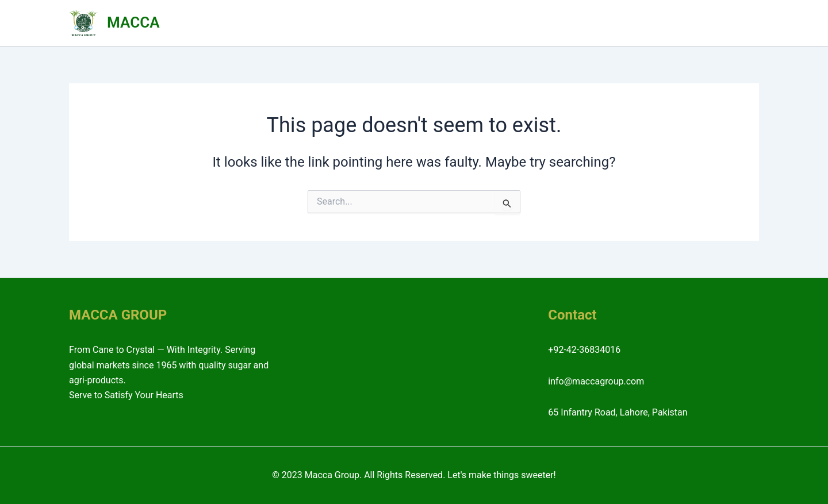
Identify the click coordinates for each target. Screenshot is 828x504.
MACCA (133, 22)
